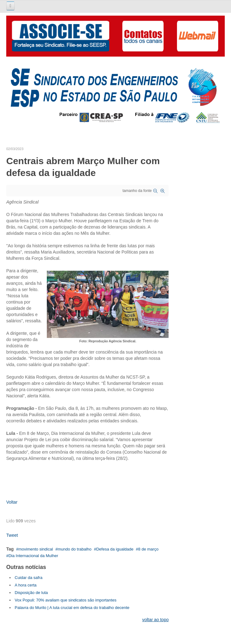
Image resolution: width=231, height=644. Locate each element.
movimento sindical (36, 549)
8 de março (148, 549)
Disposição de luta (31, 593)
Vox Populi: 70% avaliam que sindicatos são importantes (66, 600)
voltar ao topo (155, 620)
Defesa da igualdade (115, 549)
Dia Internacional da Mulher (33, 556)
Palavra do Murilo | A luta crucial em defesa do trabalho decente (72, 608)
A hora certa (26, 585)
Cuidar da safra (29, 578)
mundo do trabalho (75, 549)
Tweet (12, 535)
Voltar (12, 502)
